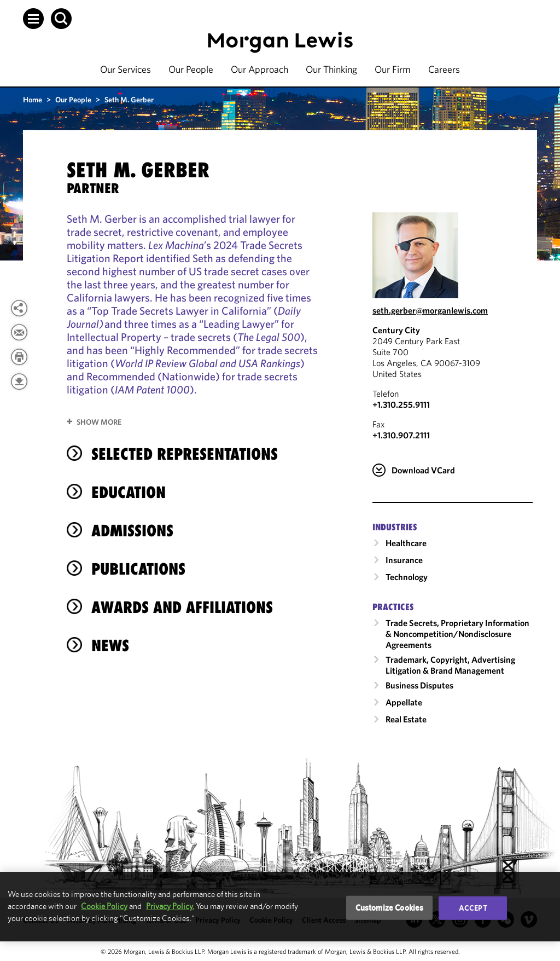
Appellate (404, 702)
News (110, 646)
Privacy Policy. (170, 906)
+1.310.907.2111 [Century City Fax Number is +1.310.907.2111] (401, 435)
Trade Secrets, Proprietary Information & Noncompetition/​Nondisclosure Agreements (457, 634)
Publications (138, 569)
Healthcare (406, 543)
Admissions (132, 531)
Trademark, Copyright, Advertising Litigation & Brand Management (450, 665)
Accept (473, 908)
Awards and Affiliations (182, 607)
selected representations (185, 454)
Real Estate (406, 719)
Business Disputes (419, 685)
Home (33, 100)
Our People (191, 69)
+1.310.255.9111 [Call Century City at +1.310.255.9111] (401, 404)
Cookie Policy (104, 906)
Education (129, 492)
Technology (407, 577)
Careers (444, 69)
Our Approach (259, 69)
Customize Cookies (390, 908)
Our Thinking (331, 69)
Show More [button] (99, 422)
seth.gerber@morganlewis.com (430, 310)
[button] (33, 19)
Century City (396, 330)
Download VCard (423, 470)
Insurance (404, 560)
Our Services (126, 69)
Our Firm (393, 69)
